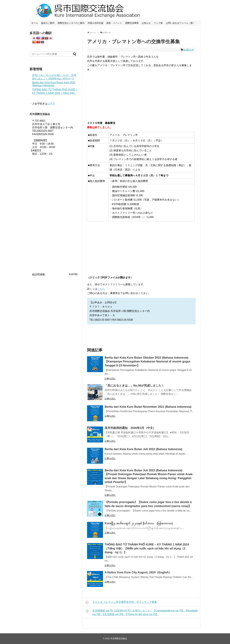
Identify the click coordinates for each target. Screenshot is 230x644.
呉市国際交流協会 (119, 638)
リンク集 (158, 23)
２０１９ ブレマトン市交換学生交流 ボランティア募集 (121, 602)
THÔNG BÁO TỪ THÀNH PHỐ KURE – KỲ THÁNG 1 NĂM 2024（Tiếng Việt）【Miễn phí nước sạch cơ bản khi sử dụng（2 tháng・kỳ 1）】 (147, 548)
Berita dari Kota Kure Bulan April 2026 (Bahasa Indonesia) (54, 84)
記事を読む (110, 379)
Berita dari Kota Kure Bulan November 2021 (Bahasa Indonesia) (148, 407)
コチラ (51, 104)
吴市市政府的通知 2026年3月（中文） (130, 428)
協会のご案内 (48, 23)
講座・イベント (114, 23)
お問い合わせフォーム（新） (180, 23)
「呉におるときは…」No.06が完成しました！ (134, 386)
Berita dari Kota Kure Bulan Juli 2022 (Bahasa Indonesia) (143, 449)
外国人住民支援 (96, 23)
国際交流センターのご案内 (71, 23)
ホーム (35, 23)
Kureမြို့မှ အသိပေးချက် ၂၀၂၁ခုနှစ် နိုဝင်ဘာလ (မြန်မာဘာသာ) (139, 523)
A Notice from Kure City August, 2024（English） (138, 572)
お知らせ (146, 23)
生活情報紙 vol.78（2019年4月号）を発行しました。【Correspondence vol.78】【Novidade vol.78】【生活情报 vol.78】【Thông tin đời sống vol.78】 (141, 612)
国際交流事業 (132, 23)
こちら (101, 289)
